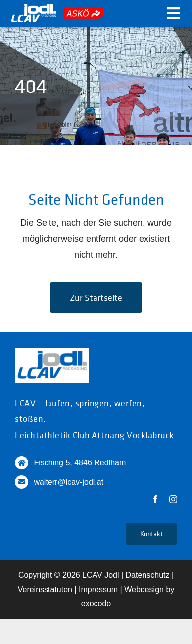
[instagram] (173, 499)
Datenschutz (148, 575)
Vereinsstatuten (45, 589)
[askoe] (84, 12)
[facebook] (155, 499)
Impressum (98, 589)
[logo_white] (34, 9)
